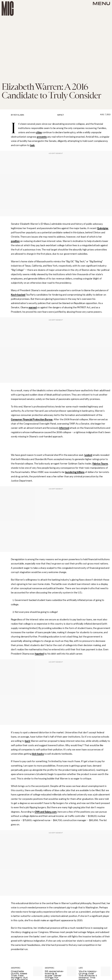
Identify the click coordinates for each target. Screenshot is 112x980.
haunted (39, 654)
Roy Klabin (19, 115)
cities (39, 132)
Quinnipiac (103, 228)
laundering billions (75, 472)
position (15, 241)
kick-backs (38, 754)
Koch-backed (18, 295)
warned (33, 307)
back (28, 741)
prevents (42, 137)
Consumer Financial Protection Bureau (32, 419)
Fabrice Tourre (100, 464)
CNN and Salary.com (46, 812)
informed (64, 428)
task (32, 145)
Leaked (88, 455)
